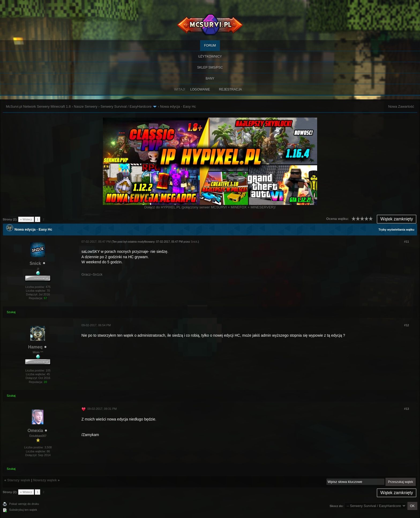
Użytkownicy (210, 57)
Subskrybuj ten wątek (23, 510)
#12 (407, 325)
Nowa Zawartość (401, 106)
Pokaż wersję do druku (24, 504)
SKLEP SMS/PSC (210, 67)
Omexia (35, 431)
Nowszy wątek (45, 480)
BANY (210, 78)
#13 (407, 409)
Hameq (35, 347)
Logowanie (200, 89)
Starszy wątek (19, 480)
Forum (210, 46)
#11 (407, 242)
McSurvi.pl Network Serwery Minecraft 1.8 (38, 106)
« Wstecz (26, 219)
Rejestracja (230, 89)
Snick (35, 263)
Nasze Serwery (86, 106)
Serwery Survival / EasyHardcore (126, 106)
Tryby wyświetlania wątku (396, 230)
